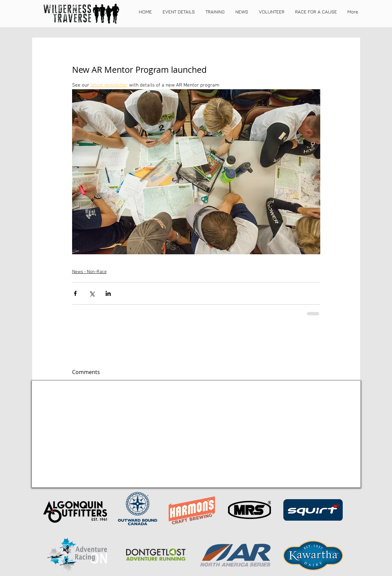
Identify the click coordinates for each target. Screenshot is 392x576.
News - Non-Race (89, 272)
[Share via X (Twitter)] (92, 293)
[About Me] (238, 478)
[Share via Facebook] (75, 293)
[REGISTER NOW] (153, 479)
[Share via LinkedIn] (108, 293)
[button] (179, 12)
